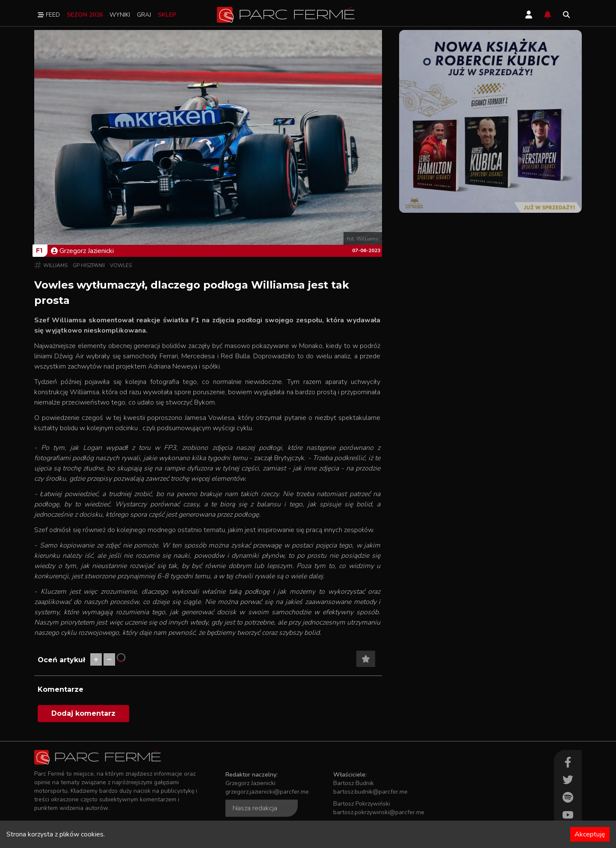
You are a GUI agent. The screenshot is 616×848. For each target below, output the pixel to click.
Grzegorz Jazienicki (82, 251)
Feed (49, 15)
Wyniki (120, 15)
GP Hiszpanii (89, 265)
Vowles (121, 265)
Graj (144, 15)
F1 (39, 250)
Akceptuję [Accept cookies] (590, 834)
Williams (55, 265)
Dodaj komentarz (83, 713)
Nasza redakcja (255, 808)
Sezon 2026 (85, 15)
